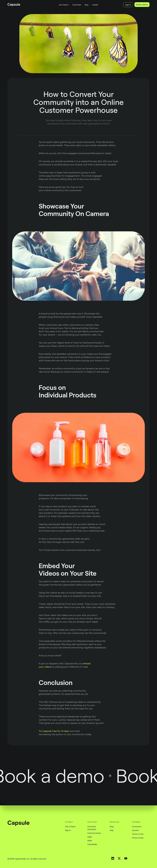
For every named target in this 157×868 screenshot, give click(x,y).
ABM (90, 841)
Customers (137, 826)
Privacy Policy (138, 838)
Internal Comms (94, 833)
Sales (90, 837)
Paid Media (92, 844)
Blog (112, 826)
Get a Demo (70, 826)
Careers (135, 830)
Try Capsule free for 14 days (54, 731)
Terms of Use (138, 834)
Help (112, 830)
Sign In (68, 830)
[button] (64, 5)
